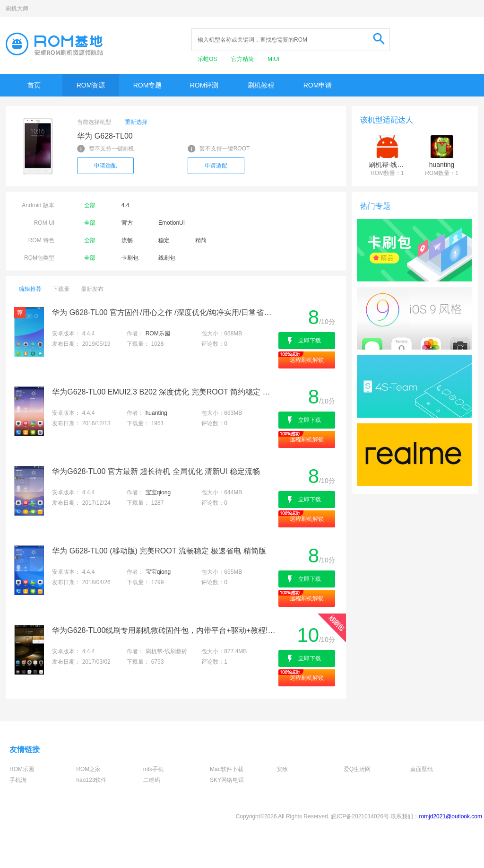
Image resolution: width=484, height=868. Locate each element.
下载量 (61, 289)
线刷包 (167, 258)
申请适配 (105, 166)
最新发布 (92, 289)
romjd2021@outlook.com (450, 816)
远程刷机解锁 (307, 360)
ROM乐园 (158, 333)
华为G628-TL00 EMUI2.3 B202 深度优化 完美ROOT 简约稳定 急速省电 (164, 392)
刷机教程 (261, 85)
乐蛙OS (208, 59)
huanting (156, 413)
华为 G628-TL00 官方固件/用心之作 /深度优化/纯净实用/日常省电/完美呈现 (164, 312)
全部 (90, 205)
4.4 (125, 205)
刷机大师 (17, 9)
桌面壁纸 (422, 769)
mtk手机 (153, 769)
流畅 (127, 240)
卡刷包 (130, 258)
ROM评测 (204, 85)
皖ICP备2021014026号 (360, 816)
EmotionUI (172, 223)
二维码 (152, 780)
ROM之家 (88, 769)
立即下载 (310, 341)
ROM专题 (148, 85)
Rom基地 (54, 44)
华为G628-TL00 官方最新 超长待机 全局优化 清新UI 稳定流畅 (156, 471)
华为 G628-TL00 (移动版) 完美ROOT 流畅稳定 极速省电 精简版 (159, 551)
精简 (201, 240)
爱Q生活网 (357, 769)
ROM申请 (318, 85)
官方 (127, 223)
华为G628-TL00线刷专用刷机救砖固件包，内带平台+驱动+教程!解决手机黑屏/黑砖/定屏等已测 (164, 630)
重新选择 (136, 122)
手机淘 (18, 780)
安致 (282, 769)
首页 (34, 85)
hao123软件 (91, 780)
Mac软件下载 (227, 769)
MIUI (273, 59)
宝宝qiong (158, 492)
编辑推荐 (30, 289)
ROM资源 (91, 85)
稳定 (164, 240)
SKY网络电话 (227, 780)
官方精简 (243, 59)
